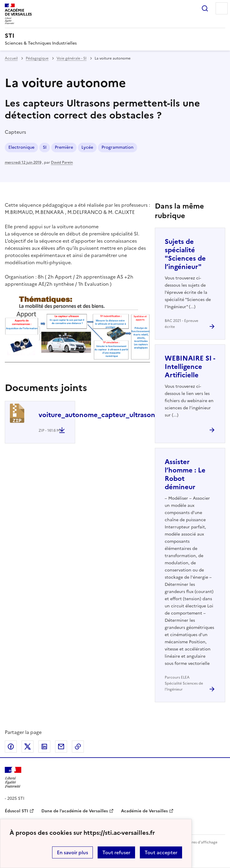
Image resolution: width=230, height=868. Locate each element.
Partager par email (61, 747)
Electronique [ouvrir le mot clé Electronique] (21, 147)
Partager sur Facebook (11, 747)
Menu (222, 8)
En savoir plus (72, 852)
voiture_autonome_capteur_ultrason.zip (103, 415)
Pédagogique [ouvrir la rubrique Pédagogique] (37, 58)
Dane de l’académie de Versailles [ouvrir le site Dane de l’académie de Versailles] (75, 811)
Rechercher (205, 8)
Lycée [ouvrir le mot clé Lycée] (87, 147)
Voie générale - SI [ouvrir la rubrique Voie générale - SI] (72, 58)
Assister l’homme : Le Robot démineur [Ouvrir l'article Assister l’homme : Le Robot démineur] (185, 474)
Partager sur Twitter (28, 747)
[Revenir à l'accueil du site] (13, 777)
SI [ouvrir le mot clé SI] (45, 147)
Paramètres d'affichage (197, 842)
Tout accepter (161, 852)
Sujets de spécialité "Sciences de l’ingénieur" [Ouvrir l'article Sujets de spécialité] (185, 254)
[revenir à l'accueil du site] (115, 36)
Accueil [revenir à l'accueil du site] (11, 58)
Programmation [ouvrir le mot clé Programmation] (118, 147)
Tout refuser (116, 852)
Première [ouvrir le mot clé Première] (64, 147)
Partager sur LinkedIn (44, 747)
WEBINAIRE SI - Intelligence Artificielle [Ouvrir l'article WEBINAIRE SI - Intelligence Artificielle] (190, 367)
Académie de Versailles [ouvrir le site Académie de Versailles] (144, 811)
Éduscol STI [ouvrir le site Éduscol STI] (16, 811)
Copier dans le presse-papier (78, 747)
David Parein (62, 162)
